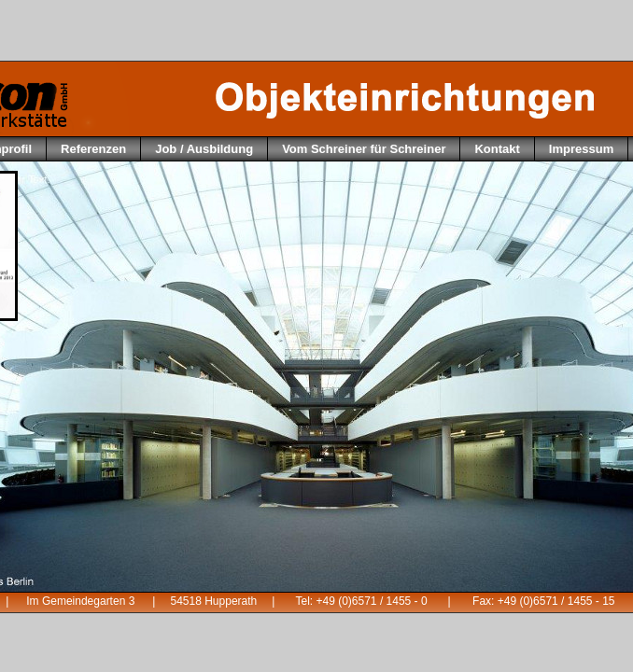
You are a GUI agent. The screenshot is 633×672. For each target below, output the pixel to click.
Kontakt (497, 149)
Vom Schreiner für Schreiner (364, 149)
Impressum (581, 149)
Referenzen (93, 149)
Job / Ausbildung (204, 149)
